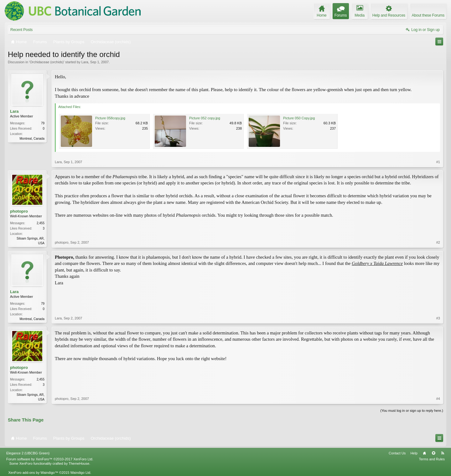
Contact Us (397, 453)
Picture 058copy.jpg (110, 118)
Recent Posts (21, 30)
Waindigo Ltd (80, 473)
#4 (438, 399)
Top (433, 453)
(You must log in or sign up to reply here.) (412, 411)
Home (424, 453)
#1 (438, 162)
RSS (443, 453)
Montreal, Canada (32, 139)
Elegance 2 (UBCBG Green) (28, 453)
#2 (438, 242)
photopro (19, 211)
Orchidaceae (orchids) (47, 62)
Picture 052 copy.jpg (205, 118)
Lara (85, 62)
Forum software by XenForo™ (50, 459)
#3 (438, 318)
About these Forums (428, 15)
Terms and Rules (432, 459)
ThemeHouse (79, 463)
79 (43, 123)
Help (414, 453)
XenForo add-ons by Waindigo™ (33, 473)
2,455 (41, 223)
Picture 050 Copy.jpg (299, 118)
